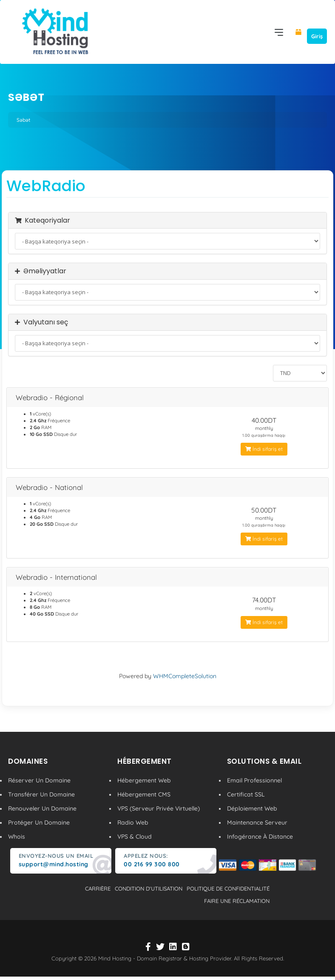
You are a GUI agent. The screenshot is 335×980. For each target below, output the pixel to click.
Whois (17, 837)
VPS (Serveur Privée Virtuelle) (159, 808)
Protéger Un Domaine (39, 822)
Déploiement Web (252, 808)
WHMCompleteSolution (185, 676)
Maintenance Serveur (257, 822)
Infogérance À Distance (260, 837)
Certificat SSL (246, 794)
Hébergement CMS (144, 794)
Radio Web (133, 822)
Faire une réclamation (237, 901)
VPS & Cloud (135, 837)
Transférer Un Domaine (41, 794)
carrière (98, 888)
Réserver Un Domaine (39, 780)
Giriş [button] (317, 36)
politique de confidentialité (228, 888)
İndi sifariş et (264, 449)
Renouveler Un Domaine (42, 808)
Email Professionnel (254, 780)
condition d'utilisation (149, 888)
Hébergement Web (144, 780)
